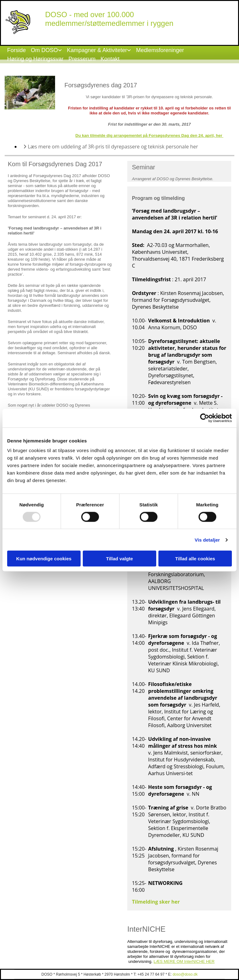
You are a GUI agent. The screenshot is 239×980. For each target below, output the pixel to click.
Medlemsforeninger (160, 50)
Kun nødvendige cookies (44, 559)
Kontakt (110, 59)
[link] (46, 50)
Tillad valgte (119, 559)
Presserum (82, 59)
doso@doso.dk (185, 974)
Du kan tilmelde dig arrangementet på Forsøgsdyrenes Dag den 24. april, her (149, 135)
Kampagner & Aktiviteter (97, 50)
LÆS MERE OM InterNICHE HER (184, 961)
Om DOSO (44, 50)
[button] (154, 920)
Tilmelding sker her (157, 902)
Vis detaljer (207, 540)
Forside (16, 50)
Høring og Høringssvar (35, 59)
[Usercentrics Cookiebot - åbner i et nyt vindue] (205, 418)
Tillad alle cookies (195, 559)
